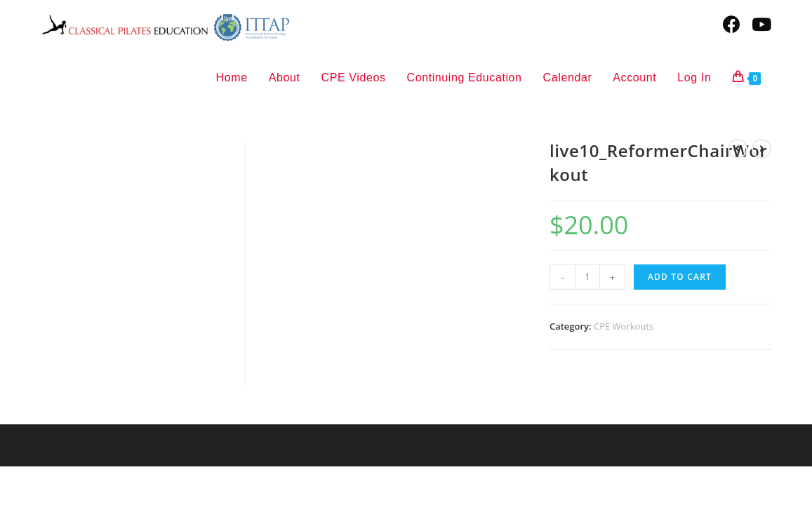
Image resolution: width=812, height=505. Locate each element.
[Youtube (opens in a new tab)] (761, 24)
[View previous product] (738, 149)
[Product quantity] (587, 277)
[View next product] (761, 149)
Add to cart (680, 277)
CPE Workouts (624, 326)
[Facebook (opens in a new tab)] (732, 24)
